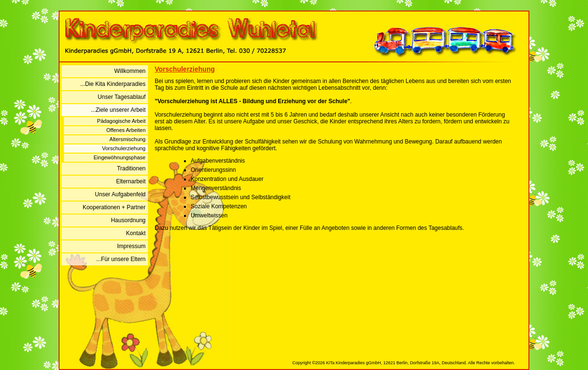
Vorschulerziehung (124, 148)
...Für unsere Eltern (121, 259)
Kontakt (136, 233)
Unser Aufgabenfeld (120, 194)
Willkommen (130, 71)
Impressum (131, 246)
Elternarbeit (131, 181)
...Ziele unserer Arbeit (118, 110)
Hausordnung (128, 220)
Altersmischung (128, 139)
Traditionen (131, 168)
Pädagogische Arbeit (121, 121)
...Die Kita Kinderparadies (113, 84)
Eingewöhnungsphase (120, 157)
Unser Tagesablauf (122, 97)
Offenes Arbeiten (126, 130)
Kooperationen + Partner (114, 207)
